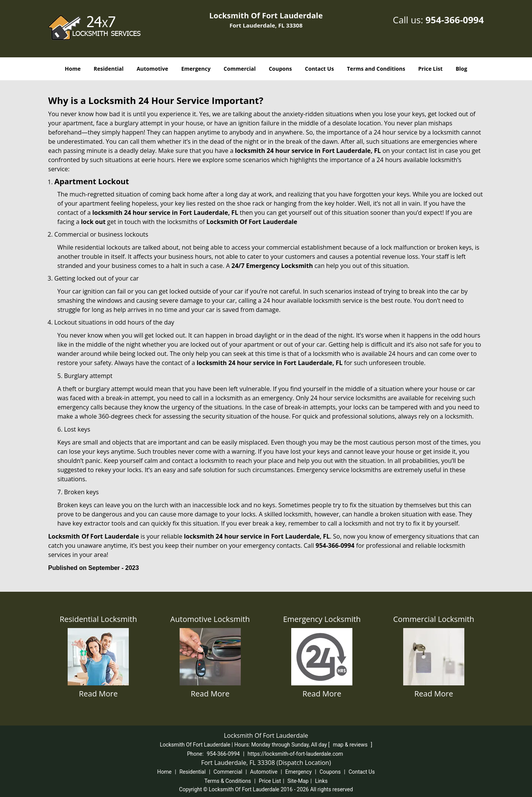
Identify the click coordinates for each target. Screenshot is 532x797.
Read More (98, 694)
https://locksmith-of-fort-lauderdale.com (295, 754)
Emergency (196, 69)
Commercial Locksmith (434, 619)
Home (73, 69)
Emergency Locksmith (322, 619)
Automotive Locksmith (210, 619)
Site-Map (298, 781)
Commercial (240, 69)
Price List (430, 69)
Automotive (152, 69)
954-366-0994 (455, 20)
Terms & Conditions (228, 781)
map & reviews (351, 745)
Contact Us (320, 69)
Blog (461, 69)
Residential (109, 69)
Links (321, 781)
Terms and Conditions (376, 69)
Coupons (280, 69)
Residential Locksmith (98, 619)
